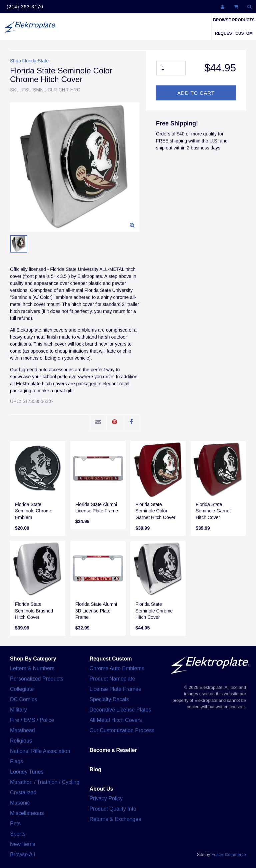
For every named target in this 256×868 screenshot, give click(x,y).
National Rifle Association (40, 751)
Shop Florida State (29, 61)
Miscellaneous (27, 813)
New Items (23, 844)
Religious (21, 741)
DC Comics (23, 699)
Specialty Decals (109, 699)
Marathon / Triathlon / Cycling (45, 782)
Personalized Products (37, 679)
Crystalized (23, 792)
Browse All (22, 854)
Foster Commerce (229, 854)
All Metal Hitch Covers (115, 720)
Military (18, 710)
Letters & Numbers (32, 668)
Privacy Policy (106, 798)
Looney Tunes (27, 772)
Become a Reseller (113, 750)
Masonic (20, 803)
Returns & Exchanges (115, 819)
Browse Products (234, 20)
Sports (18, 834)
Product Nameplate (112, 679)
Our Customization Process (122, 730)
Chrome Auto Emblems (117, 668)
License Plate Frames (115, 689)
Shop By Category (33, 659)
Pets (15, 823)
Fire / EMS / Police (32, 720)
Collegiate (22, 689)
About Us (101, 789)
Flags (16, 761)
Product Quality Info (113, 809)
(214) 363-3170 (25, 7)
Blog (95, 769)
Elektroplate (31, 27)
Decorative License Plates (120, 710)
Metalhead (22, 730)
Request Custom (234, 33)
